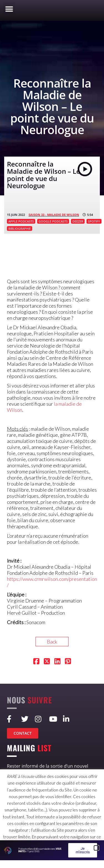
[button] (9, 9)
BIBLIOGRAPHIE (20, 229)
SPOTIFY (94, 221)
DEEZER (78, 221)
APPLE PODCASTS (21, 221)
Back (52, 642)
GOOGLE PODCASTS (53, 221)
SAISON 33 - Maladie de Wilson (54, 215)
